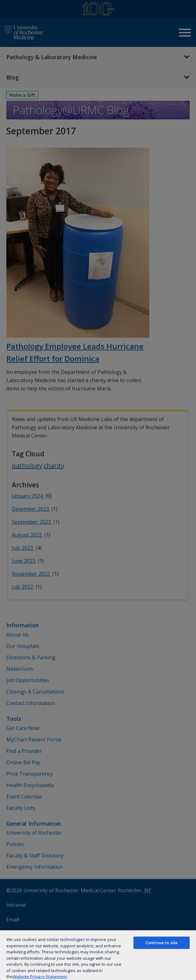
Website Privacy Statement (40, 977)
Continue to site (162, 943)
